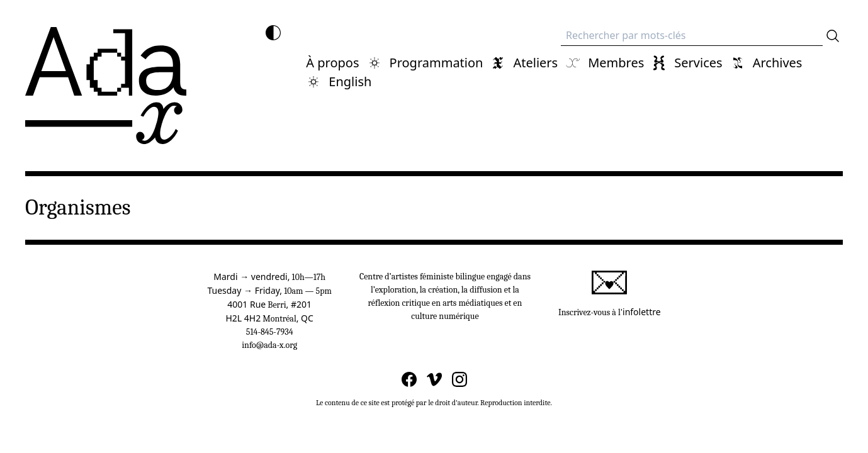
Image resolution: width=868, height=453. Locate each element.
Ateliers (535, 63)
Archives (778, 63)
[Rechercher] (833, 36)
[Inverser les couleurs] (273, 33)
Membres (616, 63)
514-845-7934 (270, 332)
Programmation (437, 63)
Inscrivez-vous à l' (610, 294)
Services (698, 63)
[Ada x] (106, 86)
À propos (332, 63)
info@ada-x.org (269, 345)
